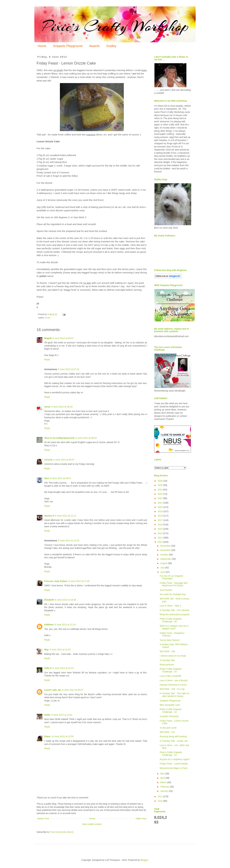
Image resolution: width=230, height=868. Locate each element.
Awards (94, 46)
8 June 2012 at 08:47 (64, 460)
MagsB (48, 338)
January (165, 791)
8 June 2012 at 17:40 (79, 581)
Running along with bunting (173, 736)
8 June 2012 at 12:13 (65, 516)
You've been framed (170, 640)
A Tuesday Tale (167, 660)
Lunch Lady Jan (53, 690)
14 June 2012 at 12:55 (62, 736)
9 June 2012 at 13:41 (62, 715)
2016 (160, 525)
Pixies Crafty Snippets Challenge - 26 (171, 620)
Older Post (141, 819)
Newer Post (43, 819)
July (163, 568)
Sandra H (49, 516)
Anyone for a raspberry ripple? (175, 759)
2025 (160, 485)
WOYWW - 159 (167, 651)
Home (42, 46)
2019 (160, 511)
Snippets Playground (68, 46)
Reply (47, 359)
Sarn (47, 478)
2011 (160, 796)
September (166, 559)
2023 (160, 494)
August (164, 563)
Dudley (111, 46)
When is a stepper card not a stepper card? (174, 627)
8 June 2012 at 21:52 (60, 650)
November (166, 550)
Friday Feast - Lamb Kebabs (174, 764)
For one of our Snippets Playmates (171, 577)
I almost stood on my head (173, 656)
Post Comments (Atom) (62, 832)
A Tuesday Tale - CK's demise (174, 610)
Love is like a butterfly (171, 676)
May (46, 650)
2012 (160, 542)
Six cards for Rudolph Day (173, 594)
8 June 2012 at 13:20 (69, 541)
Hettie (47, 715)
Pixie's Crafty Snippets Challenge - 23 (171, 754)
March (164, 782)
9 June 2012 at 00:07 (73, 690)
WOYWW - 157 (167, 732)
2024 (160, 490)
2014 (160, 533)
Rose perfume (167, 665)
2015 (160, 529)
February (165, 787)
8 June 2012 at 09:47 (61, 478)
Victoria (48, 460)
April (163, 778)
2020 (160, 507)
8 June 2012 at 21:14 (65, 625)
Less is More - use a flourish (174, 680)
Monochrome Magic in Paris (174, 768)
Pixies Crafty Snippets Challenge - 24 (171, 711)
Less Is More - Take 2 (170, 606)
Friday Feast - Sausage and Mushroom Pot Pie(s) (174, 584)
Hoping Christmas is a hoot (173, 685)
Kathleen (49, 625)
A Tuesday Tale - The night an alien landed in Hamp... (174, 695)
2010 (160, 801)
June (163, 572)
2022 (160, 498)
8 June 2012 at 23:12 (63, 668)
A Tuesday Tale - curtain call (174, 741)
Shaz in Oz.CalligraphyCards (59, 438)
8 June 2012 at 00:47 (63, 338)
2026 (160, 481)
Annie (47, 407)
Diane (47, 736)
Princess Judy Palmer (56, 581)
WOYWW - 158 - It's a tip (172, 689)
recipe (48, 318)
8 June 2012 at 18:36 (65, 600)
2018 (160, 516)
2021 (160, 503)
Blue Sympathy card (170, 705)
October (165, 555)
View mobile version (92, 824)
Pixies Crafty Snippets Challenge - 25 (171, 670)
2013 (160, 538)
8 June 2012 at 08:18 (62, 407)
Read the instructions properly (175, 614)
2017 (160, 520)
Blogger (144, 860)
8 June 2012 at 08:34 (86, 438)
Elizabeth (49, 600)
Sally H (48, 668)
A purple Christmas (169, 716)
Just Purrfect (166, 590)
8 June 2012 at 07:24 (69, 369)
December (166, 546)
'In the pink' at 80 (168, 728)
